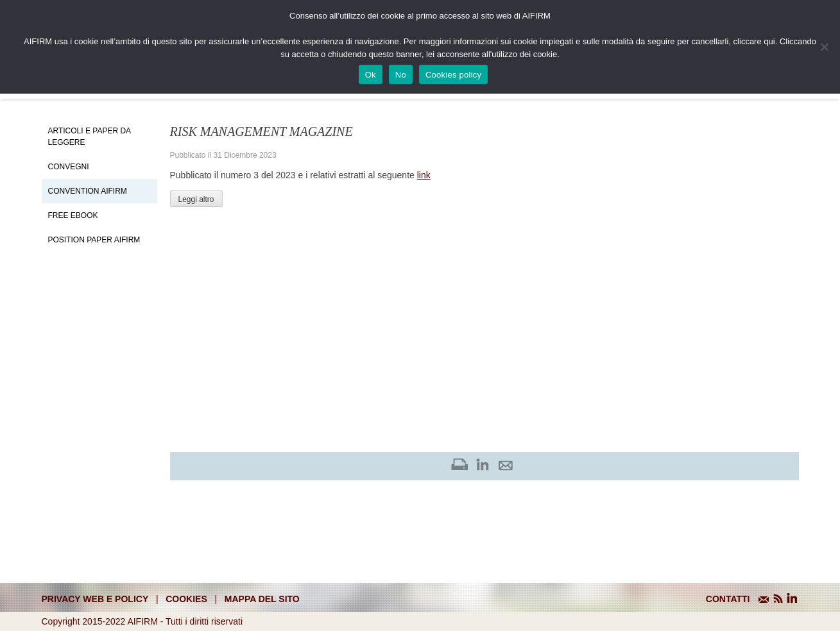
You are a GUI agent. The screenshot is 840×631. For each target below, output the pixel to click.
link (424, 175)
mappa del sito (262, 599)
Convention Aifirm (88, 191)
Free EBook (73, 215)
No (401, 75)
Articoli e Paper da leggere (90, 137)
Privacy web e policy (95, 599)
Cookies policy (453, 75)
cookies (186, 599)
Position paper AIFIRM (94, 240)
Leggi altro (196, 199)
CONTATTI (728, 599)
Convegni (69, 167)
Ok (371, 75)
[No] (824, 47)
